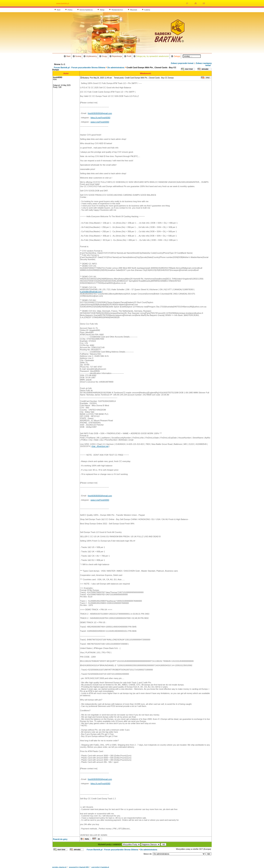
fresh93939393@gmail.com (100, 113)
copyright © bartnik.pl (100, 867)
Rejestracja (117, 56)
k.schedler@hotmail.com (91, 292)
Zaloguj (177, 56)
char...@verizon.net (100, 446)
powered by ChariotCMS (79, 867)
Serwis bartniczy (86, 10)
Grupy (104, 56)
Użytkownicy (91, 56)
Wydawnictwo (117, 10)
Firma (70, 10)
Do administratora (116, 67)
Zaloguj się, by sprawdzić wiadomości (152, 56)
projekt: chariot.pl (59, 867)
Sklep (102, 10)
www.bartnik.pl (63, 3)
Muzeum (134, 10)
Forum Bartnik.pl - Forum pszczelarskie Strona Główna (80, 67)
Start (59, 10)
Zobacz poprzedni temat (182, 63)
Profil (129, 56)
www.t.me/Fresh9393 (100, 122)
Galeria (147, 10)
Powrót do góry (60, 839)
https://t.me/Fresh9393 (100, 118)
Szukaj (78, 56)
